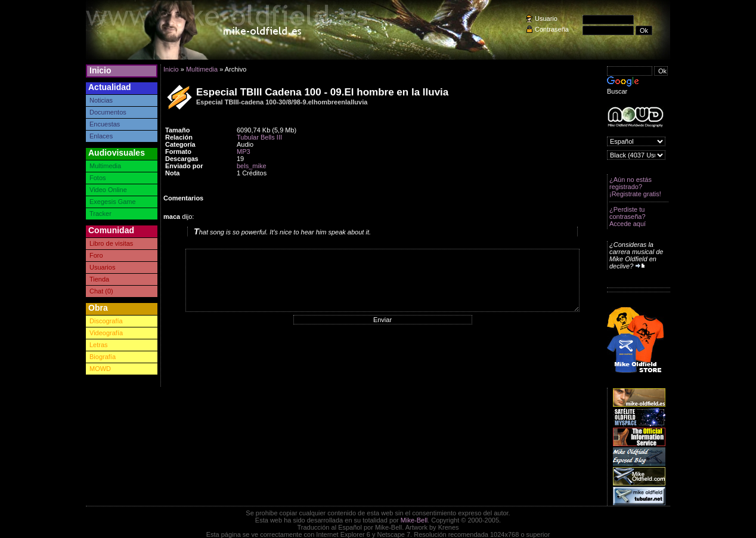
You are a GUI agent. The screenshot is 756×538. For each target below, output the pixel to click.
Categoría (180, 144)
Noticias (101, 100)
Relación (179, 137)
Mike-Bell (414, 520)
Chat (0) (101, 291)
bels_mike (252, 166)
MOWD (100, 369)
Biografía (103, 357)
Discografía (106, 321)
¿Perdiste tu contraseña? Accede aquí (628, 217)
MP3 (244, 151)
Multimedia (105, 166)
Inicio (100, 70)
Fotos (98, 178)
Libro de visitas (111, 243)
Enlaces (101, 136)
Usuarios (102, 267)
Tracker (100, 214)
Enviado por (184, 166)
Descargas (182, 159)
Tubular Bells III (259, 137)
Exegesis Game (113, 202)
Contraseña (552, 29)
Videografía (106, 333)
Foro (96, 255)
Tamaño (177, 130)
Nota (172, 173)
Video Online (108, 190)
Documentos (108, 112)
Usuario (546, 18)
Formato (178, 151)
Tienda (99, 279)
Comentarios (183, 198)
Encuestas (105, 124)
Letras (99, 345)
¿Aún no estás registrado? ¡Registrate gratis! (635, 187)
